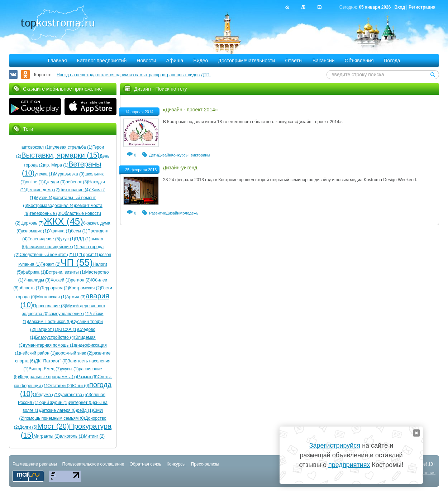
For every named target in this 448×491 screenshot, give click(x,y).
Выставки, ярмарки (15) (60, 155)
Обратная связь (145, 464)
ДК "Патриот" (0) (51, 361)
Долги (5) (28, 427)
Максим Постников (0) (50, 322)
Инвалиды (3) (37, 280)
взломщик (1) (35, 231)
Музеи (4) (45, 198)
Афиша (175, 61)
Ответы (294, 61)
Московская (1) (51, 297)
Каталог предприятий (102, 61)
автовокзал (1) (36, 147)
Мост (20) (53, 426)
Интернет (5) (81, 403)
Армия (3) (76, 297)
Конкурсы (176, 464)
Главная (57, 61)
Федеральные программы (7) (48, 377)
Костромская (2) (85, 288)
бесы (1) (79, 231)
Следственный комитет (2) (46, 255)
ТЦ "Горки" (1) (86, 255)
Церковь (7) (32, 223)
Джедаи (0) (55, 182)
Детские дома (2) (42, 190)
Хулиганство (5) (73, 395)
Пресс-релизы (205, 464)
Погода (392, 61)
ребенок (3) (77, 182)
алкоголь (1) (72, 436)
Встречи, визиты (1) (65, 272)
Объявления (359, 61)
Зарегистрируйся (335, 446)
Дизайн (164, 155)
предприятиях (349, 465)
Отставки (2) (60, 386)
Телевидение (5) (44, 239)
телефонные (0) (46, 213)
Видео (201, 61)
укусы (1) (70, 369)
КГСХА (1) (68, 329)
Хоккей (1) (61, 280)
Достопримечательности (246, 61)
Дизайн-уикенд (180, 168)
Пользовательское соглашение (93, 464)
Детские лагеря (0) (59, 410)
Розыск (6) (87, 377)
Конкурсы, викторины (190, 155)
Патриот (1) (47, 329)
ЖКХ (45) (63, 221)
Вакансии (324, 61)
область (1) (30, 288)
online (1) (35, 182)
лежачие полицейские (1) (52, 247)
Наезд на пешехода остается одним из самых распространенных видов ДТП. (134, 75)
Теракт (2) (51, 264)
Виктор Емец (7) (45, 369)
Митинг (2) (94, 436)
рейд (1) (85, 410)
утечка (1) (44, 174)
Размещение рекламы (35, 464)
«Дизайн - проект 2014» (190, 110)
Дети (153, 155)
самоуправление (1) (69, 314)
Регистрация (422, 7)
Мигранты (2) (46, 436)
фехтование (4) (75, 190)
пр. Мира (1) (56, 165)
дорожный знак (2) (74, 353)
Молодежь (189, 213)
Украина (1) (59, 231)
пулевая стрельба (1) (71, 147)
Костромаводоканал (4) (52, 206)
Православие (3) (49, 306)
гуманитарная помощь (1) (50, 345)
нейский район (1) (38, 353)
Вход (400, 7)
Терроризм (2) (55, 288)
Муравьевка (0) (69, 174)
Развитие (158, 213)
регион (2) (81, 280)
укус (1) (68, 239)
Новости (146, 61)
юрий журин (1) (53, 403)
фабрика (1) (34, 272)
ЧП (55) (77, 263)
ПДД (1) (83, 239)
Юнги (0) (81, 386)
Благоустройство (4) (55, 337)
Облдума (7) (45, 395)
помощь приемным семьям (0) (55, 418)
